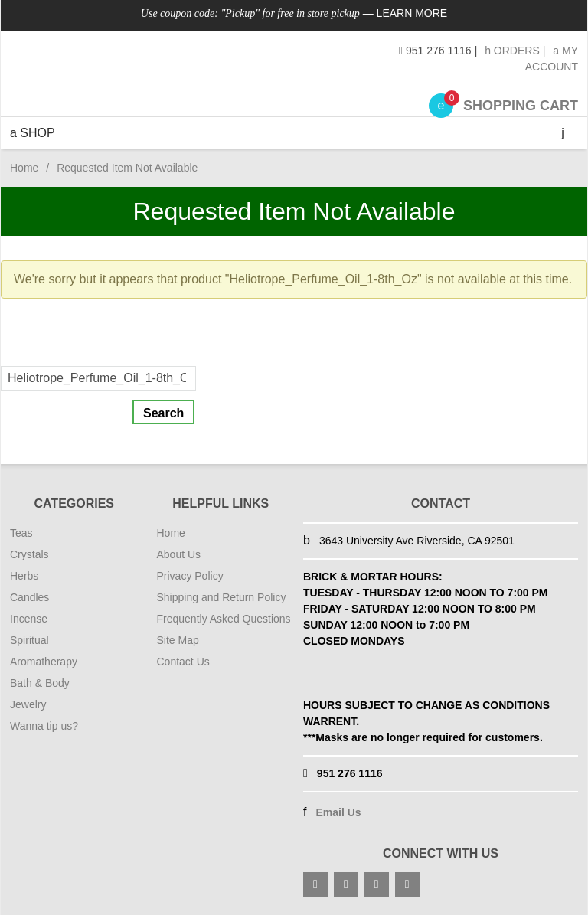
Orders (512, 51)
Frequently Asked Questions (224, 619)
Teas (21, 533)
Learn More (412, 13)
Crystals (29, 554)
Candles (29, 597)
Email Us (338, 812)
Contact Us (183, 662)
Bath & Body (40, 683)
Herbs (24, 576)
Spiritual (29, 640)
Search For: (33, 356)
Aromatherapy (44, 662)
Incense (29, 619)
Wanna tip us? (44, 726)
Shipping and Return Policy (222, 597)
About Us (179, 554)
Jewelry (28, 704)
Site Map (178, 640)
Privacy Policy (190, 576)
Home (24, 168)
